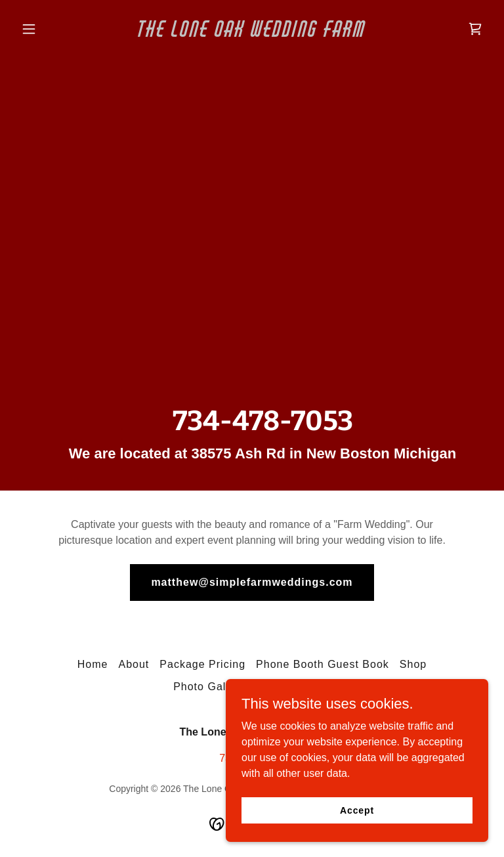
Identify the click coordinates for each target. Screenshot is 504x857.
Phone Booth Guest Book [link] (323, 664)
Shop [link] (413, 664)
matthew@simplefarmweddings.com (252, 582)
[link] (252, 33)
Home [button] (93, 664)
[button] (51, 29)
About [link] (134, 664)
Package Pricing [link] (202, 664)
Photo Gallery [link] (209, 687)
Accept (357, 810)
